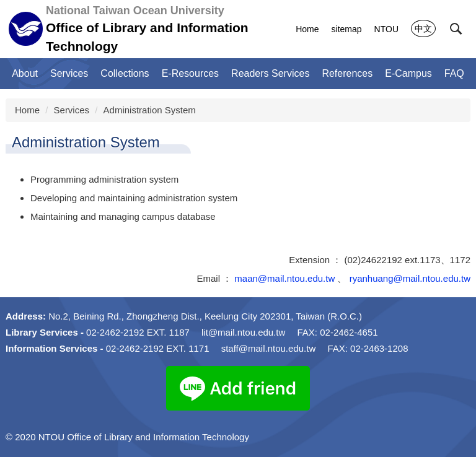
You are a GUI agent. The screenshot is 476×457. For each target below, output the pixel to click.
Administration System (150, 110)
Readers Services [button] (270, 73)
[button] (456, 29)
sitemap (347, 29)
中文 (423, 28)
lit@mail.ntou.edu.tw (243, 332)
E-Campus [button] (408, 73)
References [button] (347, 73)
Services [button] (69, 73)
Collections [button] (125, 73)
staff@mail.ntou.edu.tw (269, 348)
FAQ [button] (454, 73)
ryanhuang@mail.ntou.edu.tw (410, 278)
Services (72, 110)
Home (307, 29)
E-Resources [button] (190, 73)
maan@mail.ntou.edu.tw (284, 278)
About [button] (25, 73)
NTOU (386, 29)
